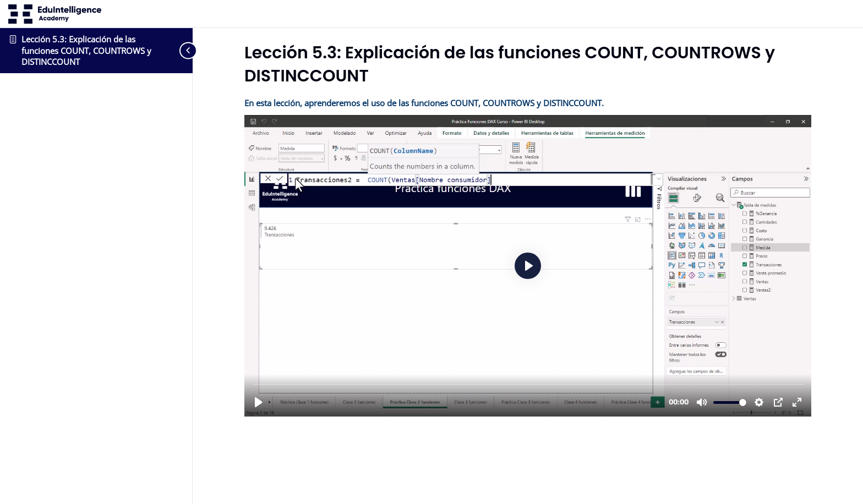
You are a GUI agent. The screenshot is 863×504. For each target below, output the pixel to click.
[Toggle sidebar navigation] (176, 50)
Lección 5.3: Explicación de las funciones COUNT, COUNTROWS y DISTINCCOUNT (86, 50)
